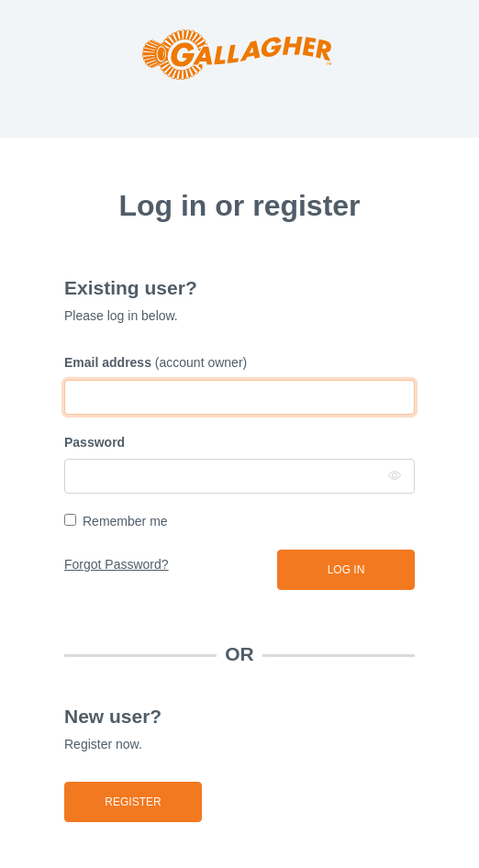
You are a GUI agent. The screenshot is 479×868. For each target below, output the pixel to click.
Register (133, 802)
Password (95, 442)
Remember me (125, 521)
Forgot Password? (117, 564)
